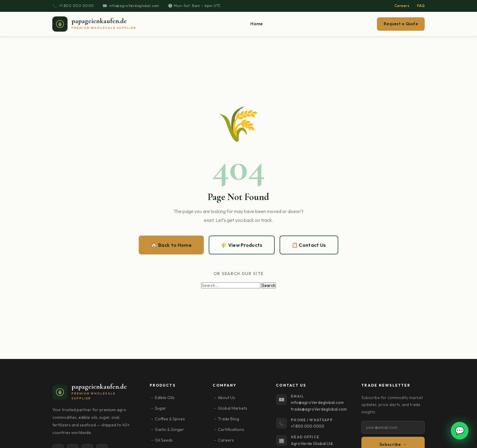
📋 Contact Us (309, 245)
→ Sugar (158, 408)
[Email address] (393, 427)
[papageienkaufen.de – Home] (94, 24)
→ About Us (224, 398)
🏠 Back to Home (171, 245)
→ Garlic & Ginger (167, 429)
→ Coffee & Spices (167, 419)
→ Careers (223, 440)
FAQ (421, 6)
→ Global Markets (230, 408)
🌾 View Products (242, 245)
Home (256, 24)
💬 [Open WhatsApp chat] (460, 431)
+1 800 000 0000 (77, 6)
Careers (402, 6)
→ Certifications (228, 429)
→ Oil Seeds (161, 440)
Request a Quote (401, 24)
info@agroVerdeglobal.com (134, 6)
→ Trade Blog (226, 419)
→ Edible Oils (162, 398)
